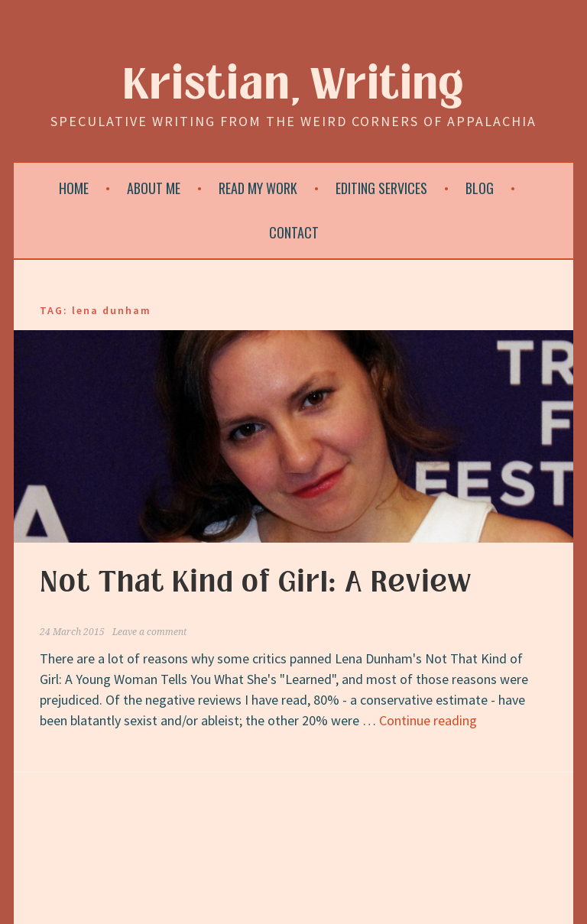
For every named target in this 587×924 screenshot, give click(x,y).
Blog (480, 188)
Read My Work (258, 188)
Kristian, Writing (294, 85)
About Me (154, 188)
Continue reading (428, 720)
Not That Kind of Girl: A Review (256, 582)
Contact (294, 232)
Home (74, 188)
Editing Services (381, 188)
